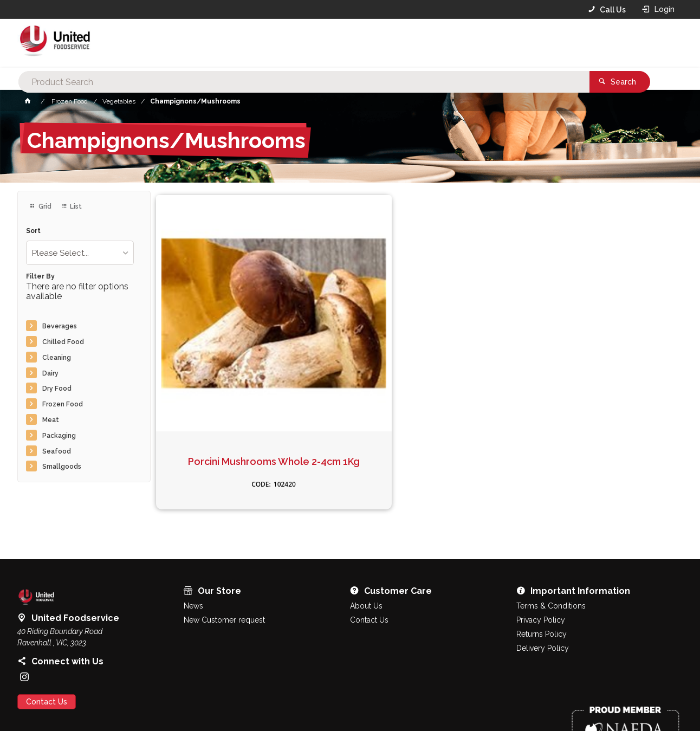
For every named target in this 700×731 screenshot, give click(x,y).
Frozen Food (63, 404)
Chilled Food (63, 342)
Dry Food (57, 389)
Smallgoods (62, 467)
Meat (51, 420)
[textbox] (333, 43)
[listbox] (80, 253)
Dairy (50, 373)
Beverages (60, 326)
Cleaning (57, 358)
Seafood (57, 451)
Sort (33, 231)
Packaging (59, 436)
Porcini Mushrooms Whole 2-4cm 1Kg (217, 362)
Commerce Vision (80, 704)
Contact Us (47, 657)
